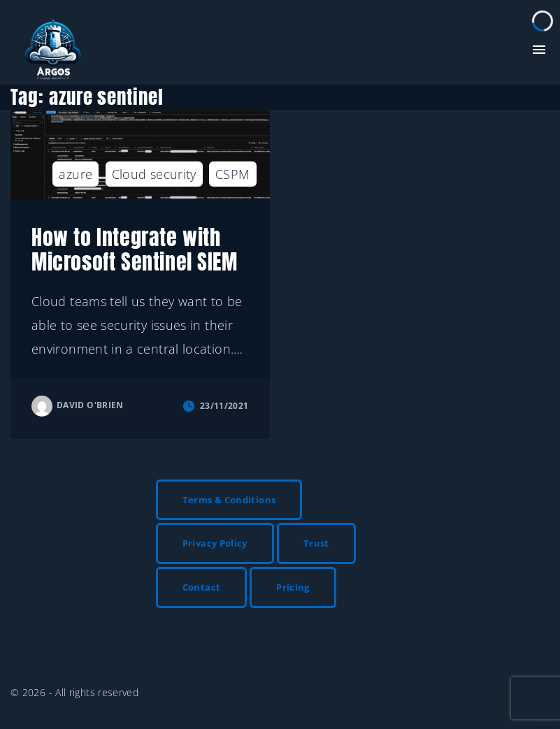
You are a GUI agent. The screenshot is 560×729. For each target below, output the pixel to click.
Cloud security (154, 174)
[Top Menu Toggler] (539, 50)
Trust (316, 543)
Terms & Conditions (229, 500)
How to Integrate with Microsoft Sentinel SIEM (135, 250)
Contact (202, 587)
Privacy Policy (215, 543)
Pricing (293, 587)
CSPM (232, 174)
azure (76, 174)
